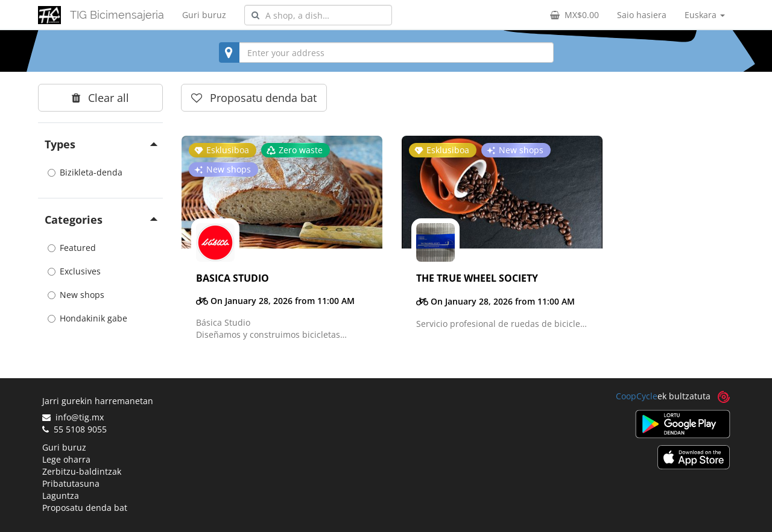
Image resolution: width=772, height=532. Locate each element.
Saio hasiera (642, 15)
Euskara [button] (705, 15)
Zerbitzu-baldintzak (82, 471)
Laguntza (61, 496)
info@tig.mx (73, 417)
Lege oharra (66, 459)
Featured (72, 248)
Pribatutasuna (71, 483)
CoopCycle (637, 396)
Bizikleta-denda (85, 172)
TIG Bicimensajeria (117, 15)
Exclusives (74, 271)
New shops (76, 295)
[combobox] (318, 15)
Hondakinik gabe (87, 318)
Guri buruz (204, 15)
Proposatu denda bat (85, 508)
